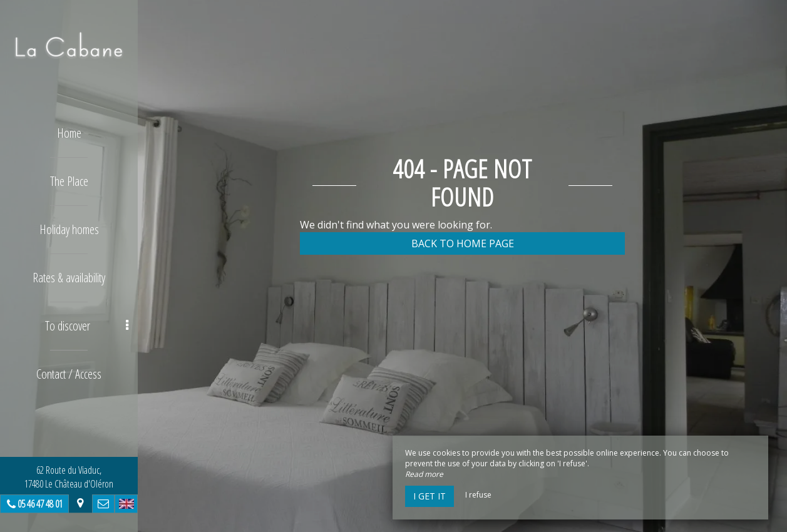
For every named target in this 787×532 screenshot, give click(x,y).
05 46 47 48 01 (40, 504)
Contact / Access (69, 374)
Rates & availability (69, 278)
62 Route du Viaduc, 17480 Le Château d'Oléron (69, 477)
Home (69, 133)
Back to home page (463, 243)
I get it (430, 496)
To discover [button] (87, 326)
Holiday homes (69, 229)
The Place (69, 181)
